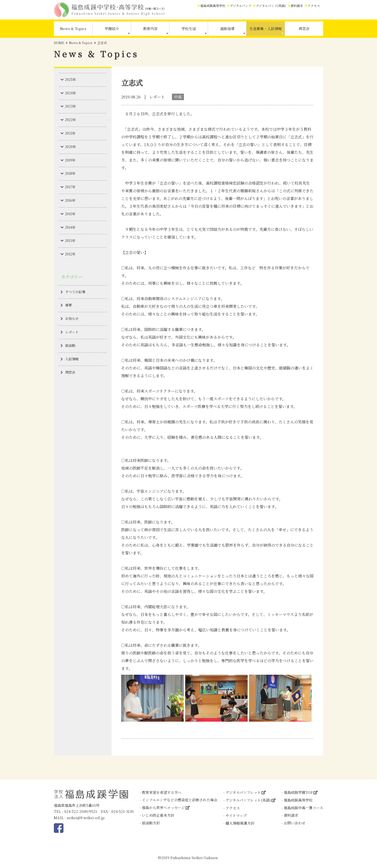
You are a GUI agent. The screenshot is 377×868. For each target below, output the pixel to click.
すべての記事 (75, 292)
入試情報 (72, 359)
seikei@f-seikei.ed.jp (86, 818)
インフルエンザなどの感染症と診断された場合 (180, 800)
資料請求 (297, 6)
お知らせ (72, 318)
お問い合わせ (295, 823)
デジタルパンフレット (243, 792)
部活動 (70, 345)
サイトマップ (236, 815)
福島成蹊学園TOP (298, 792)
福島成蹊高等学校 (213, 6)
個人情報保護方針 (240, 823)
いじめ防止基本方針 (158, 815)
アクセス (314, 6)
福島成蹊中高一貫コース (303, 808)
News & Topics (73, 29)
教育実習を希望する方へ (162, 792)
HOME (59, 43)
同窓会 (304, 29)
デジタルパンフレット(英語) (248, 800)
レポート (72, 332)
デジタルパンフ (241, 6)
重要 (69, 305)
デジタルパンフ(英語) (271, 6)
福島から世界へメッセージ (163, 807)
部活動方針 (151, 823)
